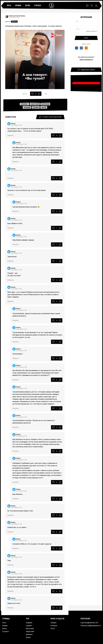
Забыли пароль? (92, 31)
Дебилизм (14, 22)
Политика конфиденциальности (91, 626)
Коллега (13, 123)
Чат (87, 6)
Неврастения (35, 104)
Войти (86, 38)
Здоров (44, 107)
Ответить (11, 135)
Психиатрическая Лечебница (17, 16)
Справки (18, 5)
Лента (9, 5)
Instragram (54, 626)
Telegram (53, 623)
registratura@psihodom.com (89, 623)
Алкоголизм (45, 104)
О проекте (38, 5)
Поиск (92, 6)
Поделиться (46, 94)
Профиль (96, 6)
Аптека (28, 5)
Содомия (36, 107)
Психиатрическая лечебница (51, 6)
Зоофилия (27, 107)
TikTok (53, 629)
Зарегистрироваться (86, 59)
